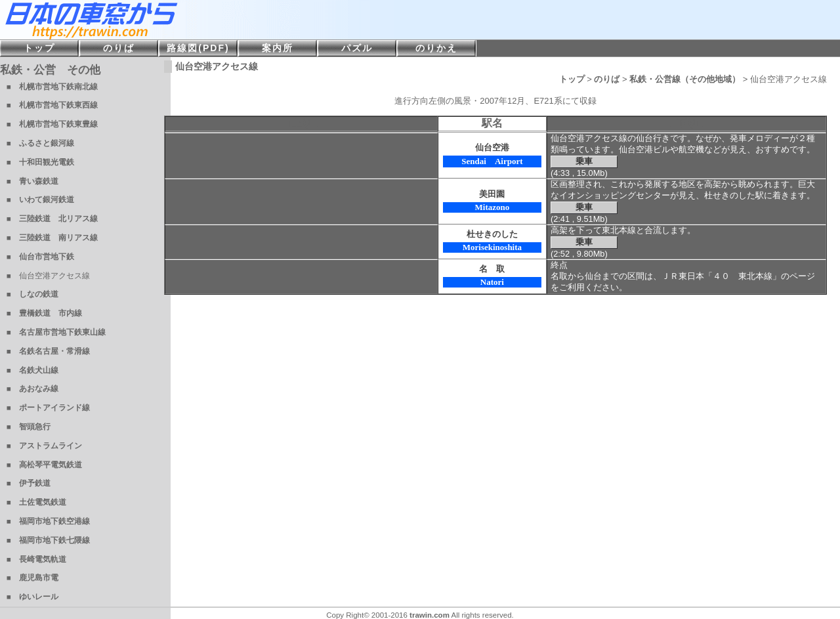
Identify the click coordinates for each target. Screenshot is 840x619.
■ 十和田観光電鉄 (40, 162)
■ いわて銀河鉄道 (40, 200)
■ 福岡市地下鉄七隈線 (48, 540)
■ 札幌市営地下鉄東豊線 (52, 124)
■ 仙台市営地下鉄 (40, 257)
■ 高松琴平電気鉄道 (44, 465)
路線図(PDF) (198, 48)
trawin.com (430, 615)
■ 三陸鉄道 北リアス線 (52, 219)
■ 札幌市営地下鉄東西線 (52, 105)
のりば (607, 79)
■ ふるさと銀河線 (40, 143)
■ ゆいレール (32, 597)
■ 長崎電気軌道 (36, 559)
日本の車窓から (197, 20)
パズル (357, 48)
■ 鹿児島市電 (32, 578)
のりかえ (436, 48)
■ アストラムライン (44, 446)
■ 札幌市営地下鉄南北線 (52, 87)
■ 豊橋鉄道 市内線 (44, 313)
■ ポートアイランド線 (48, 408)
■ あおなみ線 (32, 389)
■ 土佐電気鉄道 (36, 502)
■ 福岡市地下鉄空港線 (48, 521)
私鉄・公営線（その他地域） (685, 79)
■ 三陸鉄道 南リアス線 (52, 238)
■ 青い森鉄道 (32, 181)
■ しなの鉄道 (32, 294)
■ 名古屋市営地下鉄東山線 (56, 332)
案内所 (278, 48)
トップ (572, 79)
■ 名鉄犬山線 (32, 370)
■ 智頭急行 (29, 427)
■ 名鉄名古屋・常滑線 (48, 351)
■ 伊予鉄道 (29, 483)
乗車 (584, 161)
